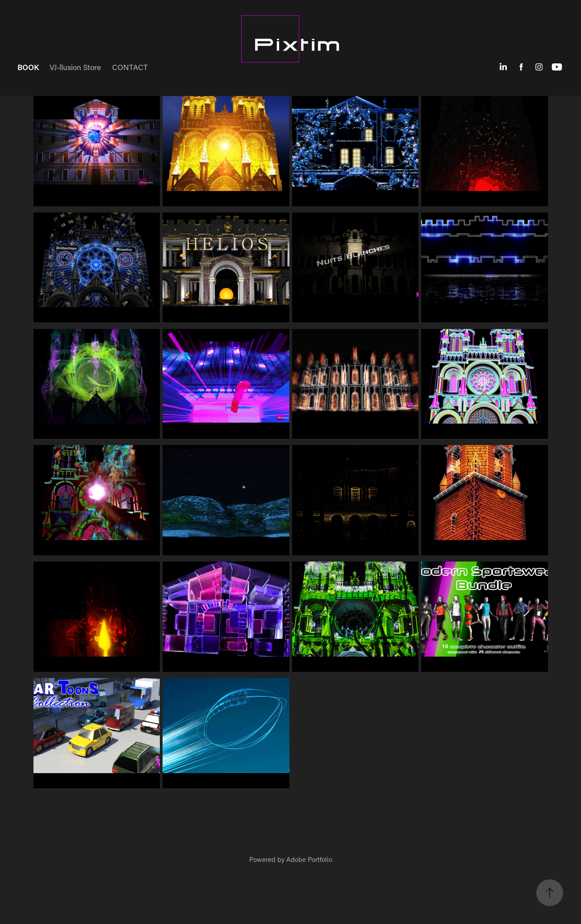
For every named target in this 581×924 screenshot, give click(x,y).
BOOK (28, 67)
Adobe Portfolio (309, 859)
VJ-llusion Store (75, 67)
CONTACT (130, 67)
